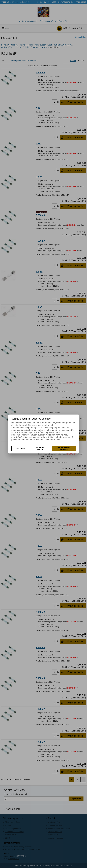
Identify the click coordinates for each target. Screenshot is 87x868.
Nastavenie (19, 448)
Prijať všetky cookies (64, 448)
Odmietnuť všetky (40, 448)
